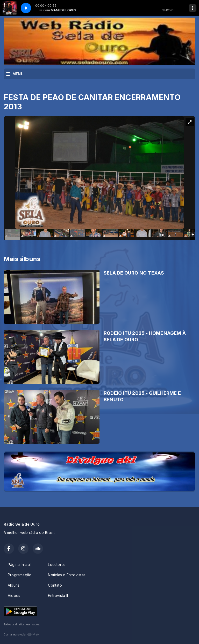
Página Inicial (19, 565)
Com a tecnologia (22, 634)
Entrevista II (58, 596)
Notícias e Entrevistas (67, 575)
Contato (55, 585)
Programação (20, 575)
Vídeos (14, 596)
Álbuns (14, 585)
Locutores (57, 565)
